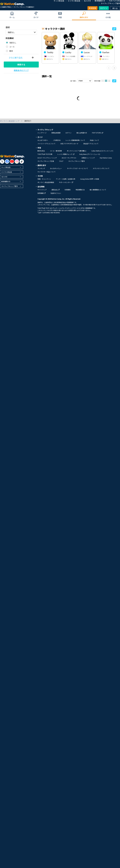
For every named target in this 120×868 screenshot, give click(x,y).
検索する (21, 65)
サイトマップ (42, 192)
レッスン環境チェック (66, 156)
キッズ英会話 (6, 169)
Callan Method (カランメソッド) (102, 153)
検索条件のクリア (21, 70)
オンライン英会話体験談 (46, 184)
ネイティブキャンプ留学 (110, 3)
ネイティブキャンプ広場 (46, 163)
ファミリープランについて (46, 146)
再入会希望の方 (82, 135)
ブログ (61, 163)
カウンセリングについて (101, 170)
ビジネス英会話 (7, 174)
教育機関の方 (6, 184)
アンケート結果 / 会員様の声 (66, 181)
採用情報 (42, 195)
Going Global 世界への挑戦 (90, 181)
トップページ (42, 135)
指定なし (11, 32)
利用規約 (68, 192)
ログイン (104, 8)
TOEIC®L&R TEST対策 (45, 156)
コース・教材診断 (56, 153)
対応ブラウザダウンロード (69, 146)
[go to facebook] (7, 164)
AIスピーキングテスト (69, 160)
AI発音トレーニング (88, 160)
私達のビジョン (56, 195)
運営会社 (56, 192)
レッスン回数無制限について (75, 142)
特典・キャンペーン (44, 181)
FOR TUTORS (98, 135)
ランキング (41, 170)
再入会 (115, 8)
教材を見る (41, 153)
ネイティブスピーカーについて (77, 170)
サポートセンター (66, 184)
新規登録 (92, 8)
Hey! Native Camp (106, 160)
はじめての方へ (43, 142)
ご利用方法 (57, 142)
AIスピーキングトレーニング (47, 160)
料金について (94, 142)
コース (12, 47)
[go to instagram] (17, 164)
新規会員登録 (56, 135)
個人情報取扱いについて (98, 192)
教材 (11, 51)
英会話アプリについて (91, 146)
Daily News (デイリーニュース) (90, 156)
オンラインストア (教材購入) (77, 153)
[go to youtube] (12, 164)
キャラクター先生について (46, 174)
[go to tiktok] (22, 164)
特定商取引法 (80, 192)
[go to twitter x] (2, 164)
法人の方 (4, 179)
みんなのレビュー (56, 170)
